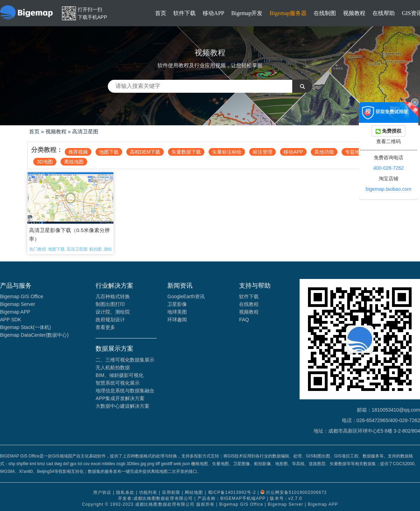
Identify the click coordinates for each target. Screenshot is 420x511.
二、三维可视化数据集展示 (125, 360)
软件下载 (184, 13)
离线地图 (74, 162)
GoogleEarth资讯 (186, 296)
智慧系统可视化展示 (118, 383)
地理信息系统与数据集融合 (125, 391)
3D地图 (45, 162)
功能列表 (148, 492)
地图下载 (109, 152)
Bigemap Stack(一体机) (25, 327)
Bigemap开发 (247, 13)
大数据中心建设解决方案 (122, 406)
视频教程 (354, 13)
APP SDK (10, 320)
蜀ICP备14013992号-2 (232, 492)
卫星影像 (177, 304)
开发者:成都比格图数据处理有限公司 (155, 498)
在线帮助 (384, 13)
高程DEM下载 (145, 152)
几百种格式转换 (113, 296)
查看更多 (105, 327)
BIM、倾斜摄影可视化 (120, 375)
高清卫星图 (85, 131)
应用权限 (171, 492)
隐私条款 (125, 492)
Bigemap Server (17, 304)
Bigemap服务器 (288, 13)
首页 (161, 13)
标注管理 (262, 152)
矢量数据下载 (186, 152)
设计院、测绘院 (113, 312)
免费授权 (389, 131)
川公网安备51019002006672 (296, 492)
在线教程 (249, 304)
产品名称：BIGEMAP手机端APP (231, 498)
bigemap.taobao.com (389, 189)
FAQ (244, 320)
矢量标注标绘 (227, 152)
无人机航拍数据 (113, 367)
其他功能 (324, 152)
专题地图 (355, 152)
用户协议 (102, 492)
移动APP (213, 13)
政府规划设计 (110, 320)
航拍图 (96, 249)
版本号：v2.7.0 (286, 498)
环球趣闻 (177, 320)
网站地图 (194, 492)
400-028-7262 (388, 168)
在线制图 (325, 13)
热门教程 (38, 249)
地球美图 (177, 312)
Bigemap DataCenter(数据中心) (34, 335)
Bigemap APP (15, 312)
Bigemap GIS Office (22, 296)
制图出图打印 (110, 304)
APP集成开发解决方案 (120, 398)
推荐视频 (78, 152)
